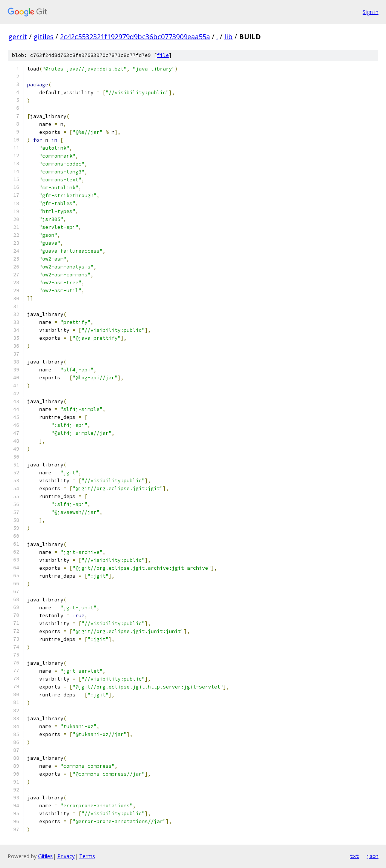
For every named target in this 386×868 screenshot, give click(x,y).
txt (354, 856)
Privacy (66, 856)
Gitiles (45, 856)
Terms (87, 856)
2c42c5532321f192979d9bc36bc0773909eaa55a (135, 37)
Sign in (371, 12)
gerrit (18, 37)
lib (228, 37)
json (372, 856)
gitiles (44, 37)
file (163, 55)
